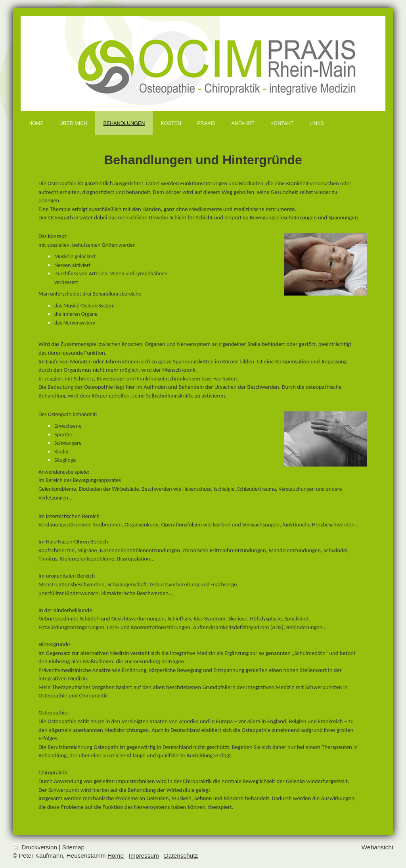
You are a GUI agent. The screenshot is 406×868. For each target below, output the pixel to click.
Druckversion (36, 847)
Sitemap (73, 847)
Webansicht (377, 847)
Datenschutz (181, 856)
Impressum (144, 856)
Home (116, 856)
